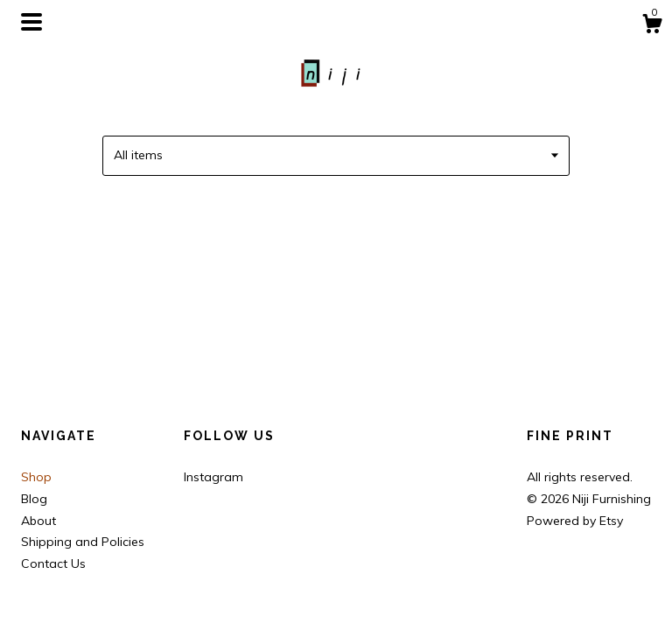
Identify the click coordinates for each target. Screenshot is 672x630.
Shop (36, 477)
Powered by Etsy (575, 521)
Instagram (213, 477)
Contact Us (53, 563)
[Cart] (652, 26)
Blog (34, 499)
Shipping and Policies (83, 542)
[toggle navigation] (31, 22)
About (38, 521)
